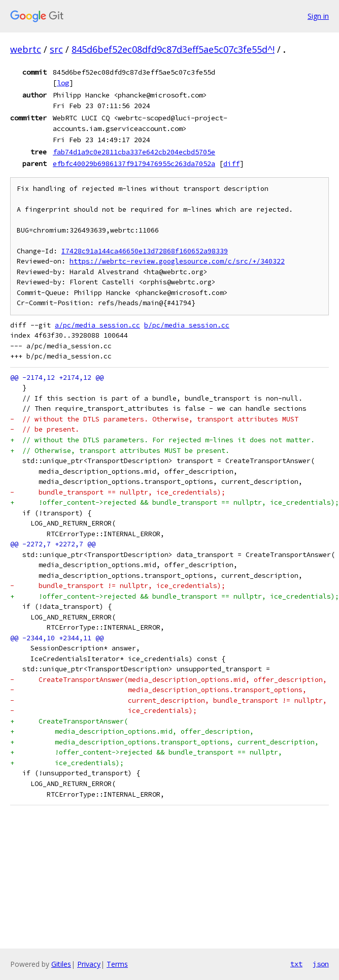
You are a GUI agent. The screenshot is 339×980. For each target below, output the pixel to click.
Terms (117, 964)
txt (296, 964)
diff (231, 164)
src (56, 49)
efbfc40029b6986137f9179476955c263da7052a (134, 164)
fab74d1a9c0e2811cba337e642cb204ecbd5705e (134, 152)
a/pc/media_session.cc (97, 325)
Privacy (89, 964)
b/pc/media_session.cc (187, 325)
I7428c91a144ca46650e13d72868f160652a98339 (145, 251)
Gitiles (61, 964)
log (63, 83)
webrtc (26, 49)
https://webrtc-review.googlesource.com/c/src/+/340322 (177, 261)
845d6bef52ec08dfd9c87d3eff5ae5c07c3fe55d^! (173, 49)
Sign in (318, 16)
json (321, 964)
